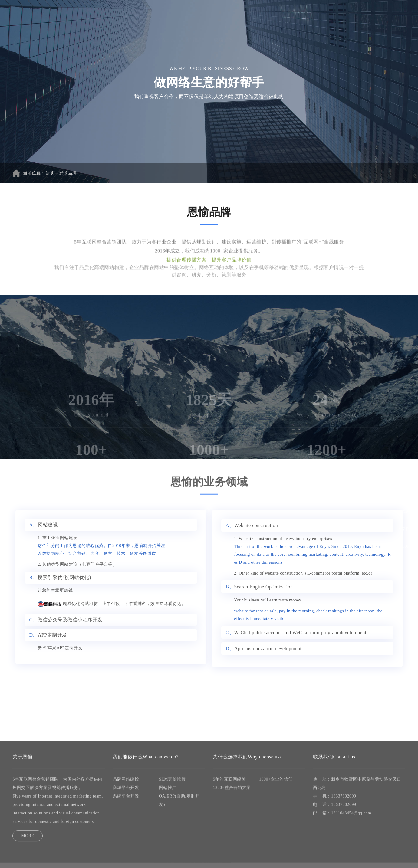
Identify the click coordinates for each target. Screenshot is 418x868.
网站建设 (165, 14)
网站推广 (194, 14)
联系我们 (311, 14)
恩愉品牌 (68, 173)
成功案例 (223, 14)
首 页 (141, 14)
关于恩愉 (281, 14)
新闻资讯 (252, 14)
